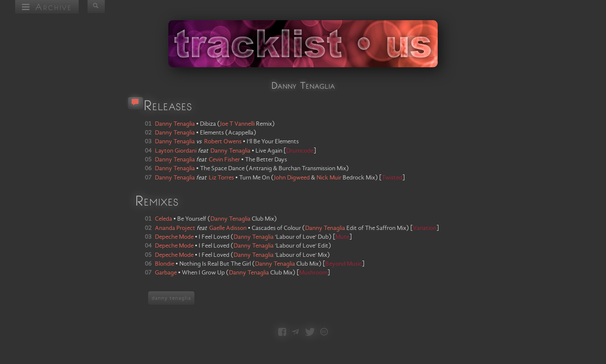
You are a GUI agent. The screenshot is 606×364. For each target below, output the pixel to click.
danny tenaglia (171, 298)
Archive (47, 7)
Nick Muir (329, 178)
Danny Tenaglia (230, 219)
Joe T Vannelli (237, 124)
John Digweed (292, 178)
